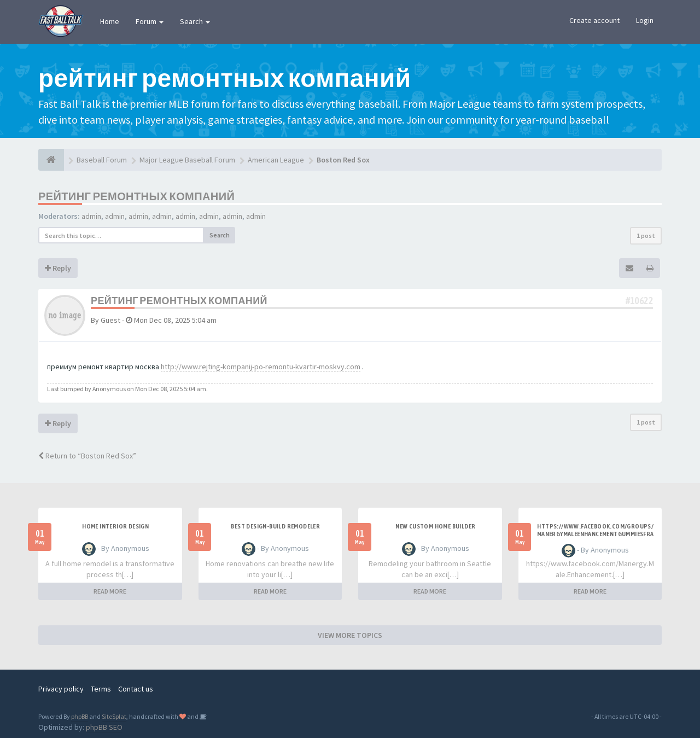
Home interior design (115, 526)
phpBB (80, 716)
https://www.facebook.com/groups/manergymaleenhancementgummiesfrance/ (596, 534)
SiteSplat (114, 716)
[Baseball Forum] (51, 160)
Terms (101, 689)
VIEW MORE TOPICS (350, 635)
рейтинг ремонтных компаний (136, 196)
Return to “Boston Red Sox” (87, 456)
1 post (646, 236)
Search (195, 21)
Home (110, 21)
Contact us (136, 689)
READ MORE (110, 591)
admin (91, 216)
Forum (150, 21)
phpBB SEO (104, 727)
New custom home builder (435, 526)
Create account (594, 20)
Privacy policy (61, 689)
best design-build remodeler (275, 526)
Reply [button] (58, 268)
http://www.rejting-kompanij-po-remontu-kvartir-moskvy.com (261, 367)
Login (645, 20)
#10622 (639, 301)
